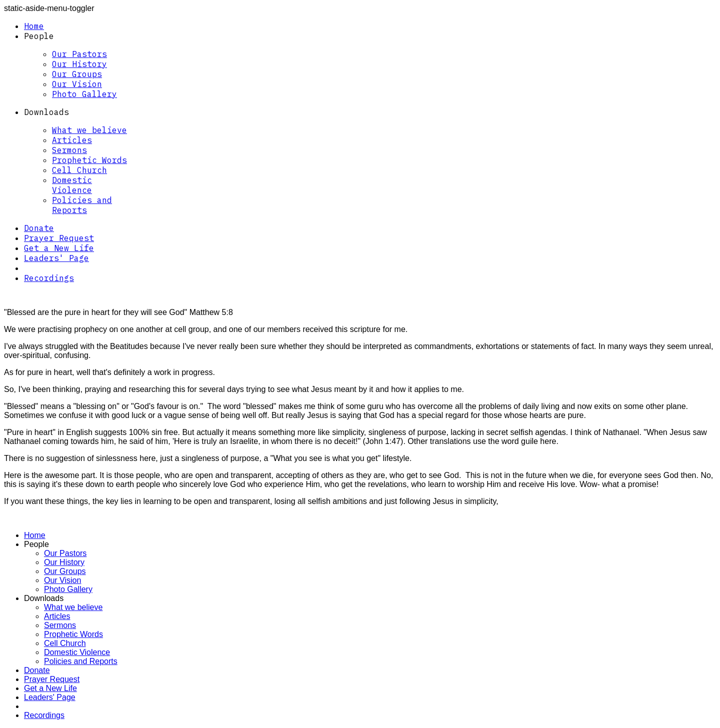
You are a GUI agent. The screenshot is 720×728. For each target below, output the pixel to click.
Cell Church (79, 170)
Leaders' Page (56, 258)
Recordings (49, 278)
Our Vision (77, 84)
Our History (79, 64)
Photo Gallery (84, 94)
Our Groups (77, 74)
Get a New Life (59, 248)
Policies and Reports (82, 205)
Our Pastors (79, 54)
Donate (39, 228)
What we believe (89, 130)
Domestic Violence (72, 185)
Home (34, 26)
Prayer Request (59, 238)
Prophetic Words (89, 160)
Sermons (69, 150)
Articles (72, 140)
